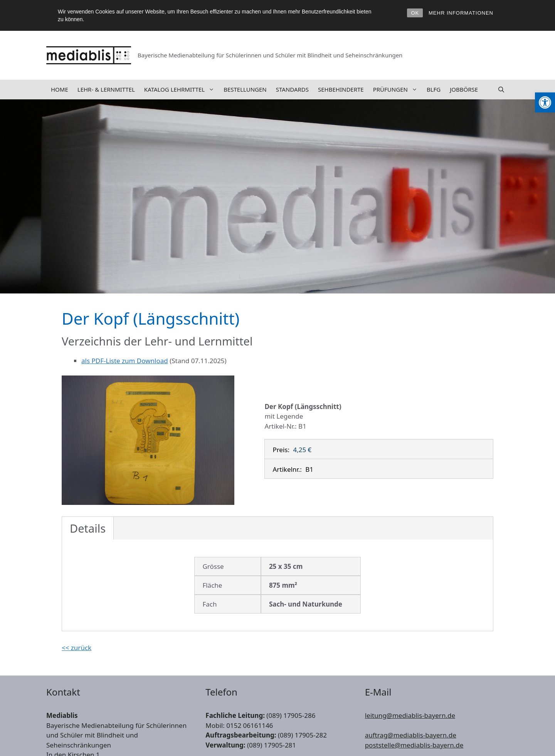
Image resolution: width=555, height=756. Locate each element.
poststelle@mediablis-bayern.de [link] (414, 745)
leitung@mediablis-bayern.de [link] (410, 715)
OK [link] (415, 13)
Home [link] (60, 89)
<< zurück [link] (77, 648)
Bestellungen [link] (245, 89)
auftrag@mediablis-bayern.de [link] (411, 735)
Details (88, 528)
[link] (545, 102)
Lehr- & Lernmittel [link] (106, 89)
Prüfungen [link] (398, 90)
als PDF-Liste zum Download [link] (125, 361)
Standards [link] (292, 89)
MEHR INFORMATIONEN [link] (461, 13)
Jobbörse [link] (464, 89)
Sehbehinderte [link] (341, 89)
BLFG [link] (434, 89)
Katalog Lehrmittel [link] (182, 90)
